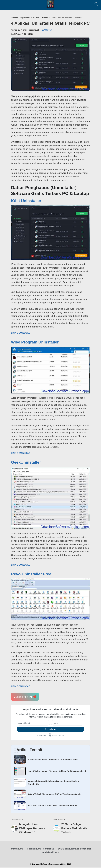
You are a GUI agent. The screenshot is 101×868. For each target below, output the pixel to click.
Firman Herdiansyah (30, 30)
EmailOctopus (58, 735)
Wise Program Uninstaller (35, 342)
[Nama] (68, 723)
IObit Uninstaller (26, 201)
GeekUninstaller (26, 462)
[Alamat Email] (33, 723)
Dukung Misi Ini (25, 697)
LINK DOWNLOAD (21, 333)
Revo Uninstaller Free (31, 574)
